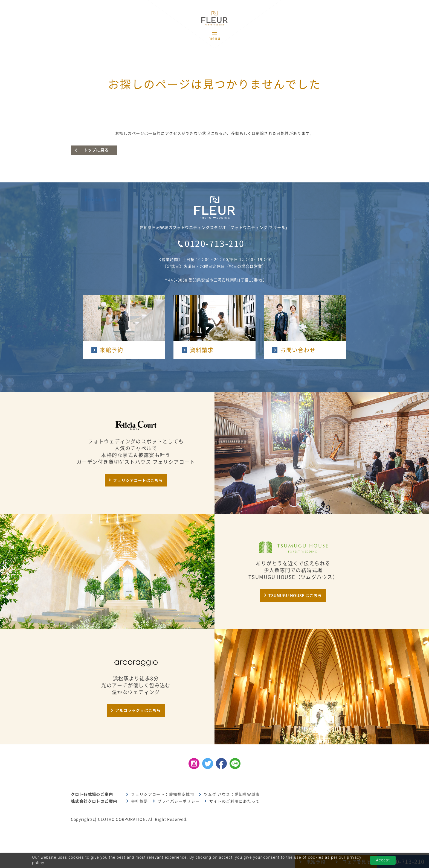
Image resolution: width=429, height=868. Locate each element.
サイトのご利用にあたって (235, 801)
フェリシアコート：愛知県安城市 (163, 794)
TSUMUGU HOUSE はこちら (295, 596)
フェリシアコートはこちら (138, 480)
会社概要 (140, 801)
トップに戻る (96, 150)
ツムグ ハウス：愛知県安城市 (232, 794)
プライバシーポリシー (179, 801)
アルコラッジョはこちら (138, 710)
